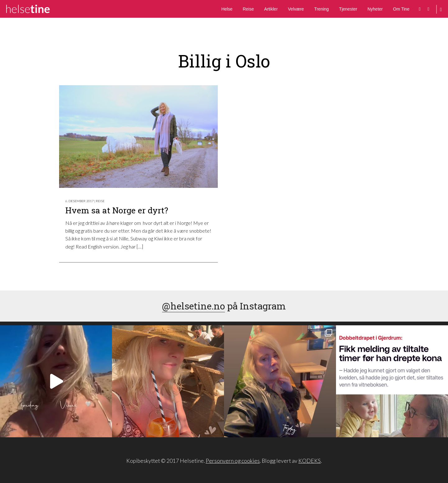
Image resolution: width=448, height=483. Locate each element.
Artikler (271, 9)
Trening (322, 9)
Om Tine (401, 9)
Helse (227, 9)
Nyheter (375, 9)
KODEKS (310, 461)
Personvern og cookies (233, 461)
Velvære (296, 9)
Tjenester (348, 9)
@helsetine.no (194, 306)
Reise (248, 9)
